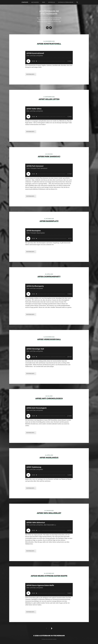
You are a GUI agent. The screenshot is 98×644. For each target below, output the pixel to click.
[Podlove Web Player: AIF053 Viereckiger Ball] (49, 353)
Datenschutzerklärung (66, 2)
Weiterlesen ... (31, 74)
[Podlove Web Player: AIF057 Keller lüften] (49, 113)
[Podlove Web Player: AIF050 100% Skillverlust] (49, 527)
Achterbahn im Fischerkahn (49, 12)
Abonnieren (35, 2)
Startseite (25, 2)
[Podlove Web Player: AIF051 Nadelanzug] (49, 471)
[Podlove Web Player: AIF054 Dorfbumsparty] (49, 290)
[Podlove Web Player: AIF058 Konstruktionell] (49, 58)
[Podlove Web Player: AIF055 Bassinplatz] (49, 235)
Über (43, 2)
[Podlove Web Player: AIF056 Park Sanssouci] (49, 170)
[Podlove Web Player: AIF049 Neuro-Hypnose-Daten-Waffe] (49, 590)
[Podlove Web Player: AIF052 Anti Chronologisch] (49, 412)
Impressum (51, 2)
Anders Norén (52, 639)
